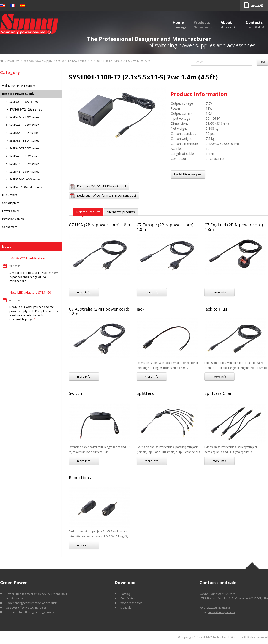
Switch (75, 393)
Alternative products (121, 212)
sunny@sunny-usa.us (221, 612)
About (230, 24)
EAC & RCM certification (27, 258)
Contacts (255, 24)
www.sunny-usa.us (219, 608)
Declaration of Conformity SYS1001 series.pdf (107, 196)
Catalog (125, 594)
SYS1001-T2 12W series (71, 61)
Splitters (145, 393)
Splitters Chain (219, 393)
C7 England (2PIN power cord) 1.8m (234, 227)
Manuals (126, 608)
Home (180, 24)
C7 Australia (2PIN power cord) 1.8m (99, 311)
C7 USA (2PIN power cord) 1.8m (99, 225)
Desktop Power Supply (38, 61)
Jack (141, 309)
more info (84, 292)
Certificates (128, 598)
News (7, 247)
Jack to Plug (216, 309)
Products (203, 24)
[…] (29, 281)
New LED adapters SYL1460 (30, 292)
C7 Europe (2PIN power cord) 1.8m (165, 227)
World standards (131, 603)
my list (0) (257, 5)
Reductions (80, 478)
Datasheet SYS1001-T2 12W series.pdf (102, 186)
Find (262, 62)
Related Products (88, 212)
